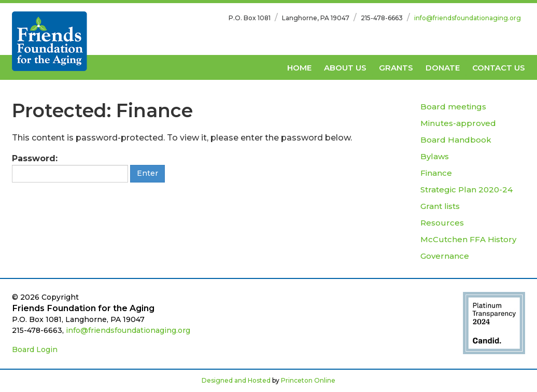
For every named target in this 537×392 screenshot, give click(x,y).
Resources (442, 223)
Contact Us (499, 68)
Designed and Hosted (236, 380)
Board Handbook (456, 140)
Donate (443, 68)
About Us (345, 68)
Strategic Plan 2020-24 (467, 190)
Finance (436, 173)
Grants (396, 68)
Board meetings (453, 107)
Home (299, 68)
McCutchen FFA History (468, 239)
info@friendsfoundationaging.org (468, 18)
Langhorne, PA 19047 (316, 18)
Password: (70, 168)
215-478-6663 (382, 18)
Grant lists (440, 206)
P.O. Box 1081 (250, 18)
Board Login (35, 349)
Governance (445, 256)
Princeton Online (308, 380)
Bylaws (435, 156)
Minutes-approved (458, 123)
